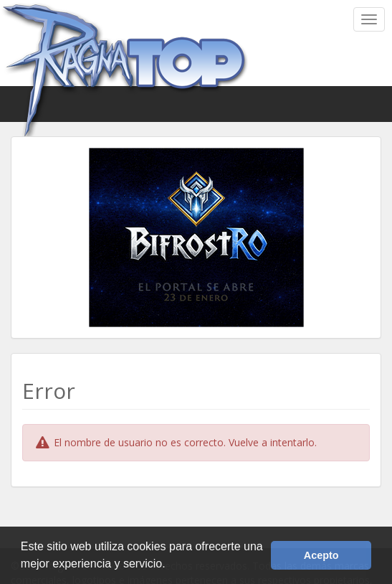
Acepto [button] (321, 555)
